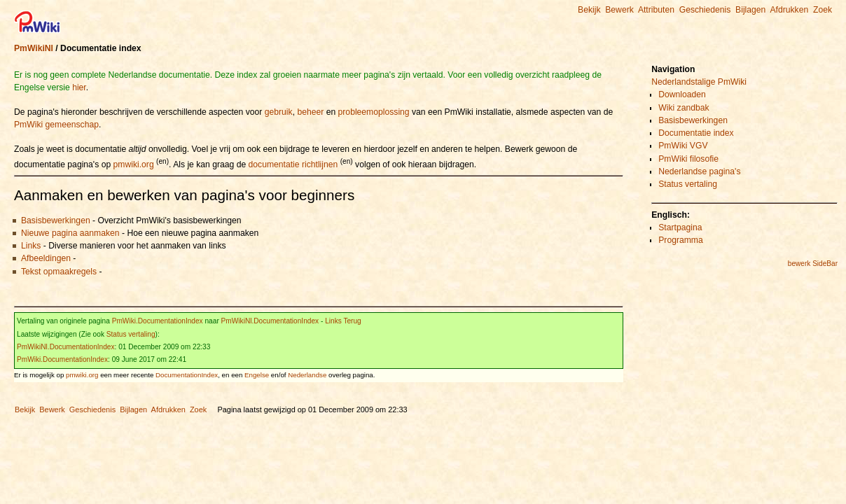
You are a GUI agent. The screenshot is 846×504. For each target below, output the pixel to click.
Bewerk (619, 10)
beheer (310, 112)
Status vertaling (131, 334)
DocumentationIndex (187, 375)
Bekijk (589, 10)
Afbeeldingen (46, 258)
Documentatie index (696, 133)
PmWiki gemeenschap (56, 125)
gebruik (279, 112)
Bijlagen (750, 10)
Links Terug (343, 321)
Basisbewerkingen (56, 220)
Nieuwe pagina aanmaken (70, 233)
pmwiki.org (134, 164)
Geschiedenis (705, 10)
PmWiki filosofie (688, 159)
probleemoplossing (374, 112)
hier (79, 87)
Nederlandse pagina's (699, 171)
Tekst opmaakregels (59, 272)
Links (31, 246)
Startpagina (680, 227)
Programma (681, 240)
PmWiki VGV (683, 146)
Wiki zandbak (684, 108)
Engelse (257, 375)
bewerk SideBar (813, 264)
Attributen (656, 10)
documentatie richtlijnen (293, 164)
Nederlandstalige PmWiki (699, 82)
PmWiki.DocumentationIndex (158, 321)
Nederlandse (307, 375)
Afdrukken (789, 10)
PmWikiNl (34, 48)
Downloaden (682, 94)
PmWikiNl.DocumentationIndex (270, 321)
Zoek (823, 10)
